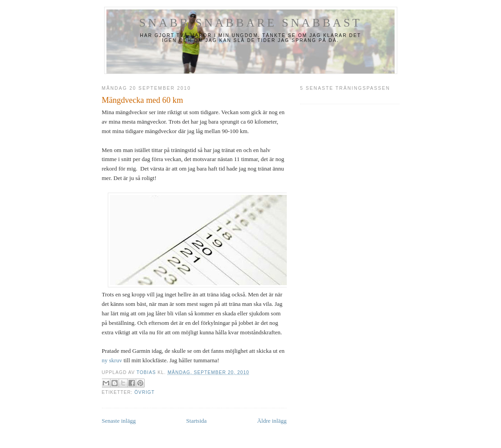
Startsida (197, 421)
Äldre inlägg (272, 421)
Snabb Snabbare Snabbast (251, 23)
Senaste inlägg (119, 421)
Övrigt (145, 392)
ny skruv (112, 360)
